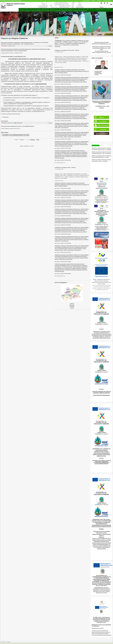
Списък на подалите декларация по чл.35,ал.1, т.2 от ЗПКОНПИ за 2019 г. (18, 126)
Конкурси (70, 11)
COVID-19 (22, 11)
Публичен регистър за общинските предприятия (56, 11)
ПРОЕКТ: (101, 389)
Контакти (99, 1)
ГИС (76, 9)
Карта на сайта (86, 1)
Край (38, 140)
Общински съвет (54, 9)
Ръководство (38, 9)
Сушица (72, 308)
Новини (26, 9)
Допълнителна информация (101, 395)
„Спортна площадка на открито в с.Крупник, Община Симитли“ (101, 392)
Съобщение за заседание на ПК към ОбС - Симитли (67, 50)
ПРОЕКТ (101, 329)
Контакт (97, 75)
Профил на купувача (69, 9)
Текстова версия (107, 1)
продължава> (6, 117)
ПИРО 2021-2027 (90, 9)
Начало (22, 9)
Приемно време (98, 73)
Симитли (31, 9)
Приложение (58, 46)
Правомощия (98, 72)
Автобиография (98, 71)
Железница (72, 305)
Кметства (61, 9)
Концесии (28, 11)
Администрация (45, 9)
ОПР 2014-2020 (81, 9)
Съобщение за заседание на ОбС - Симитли (65, 168)
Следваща (32, 140)
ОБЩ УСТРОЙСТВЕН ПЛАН (38, 11)
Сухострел (72, 306)
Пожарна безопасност (100, 9)
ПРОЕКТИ (109, 9)
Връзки (93, 1)
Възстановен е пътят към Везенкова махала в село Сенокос (16, 134)
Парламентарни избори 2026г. (80, 11)
